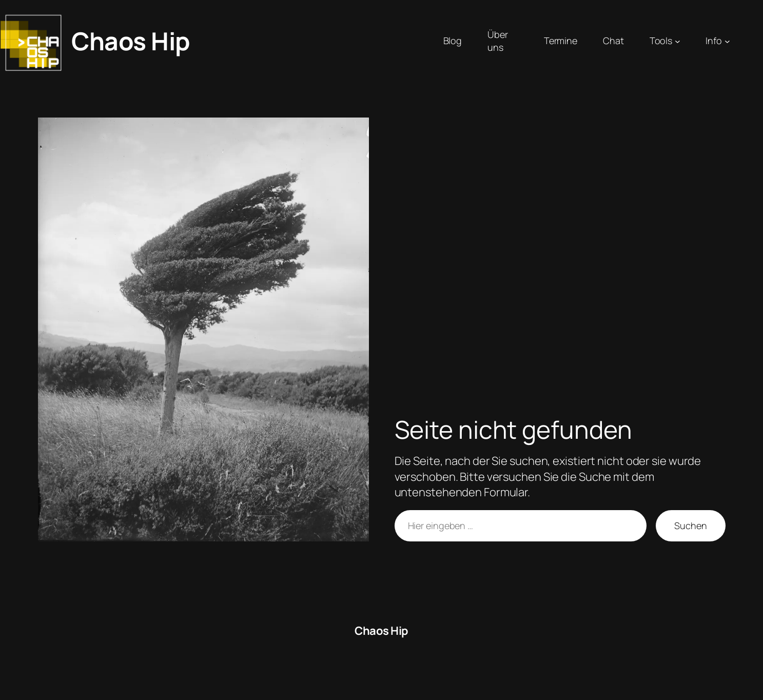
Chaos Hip (131, 41)
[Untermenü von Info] (727, 41)
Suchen (690, 526)
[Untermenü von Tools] (678, 41)
